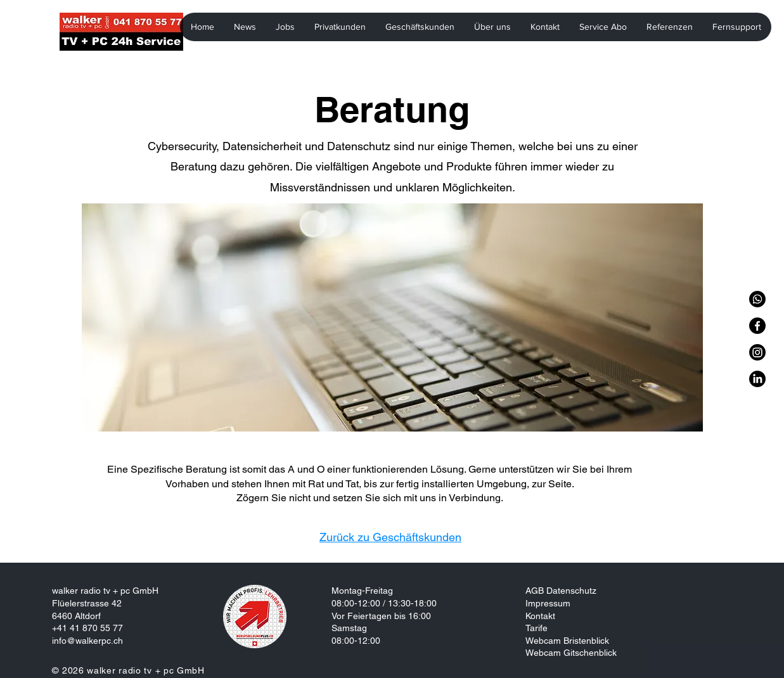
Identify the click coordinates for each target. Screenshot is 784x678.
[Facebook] (757, 326)
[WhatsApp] (757, 299)
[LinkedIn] (757, 379)
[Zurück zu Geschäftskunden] (392, 537)
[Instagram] (757, 352)
